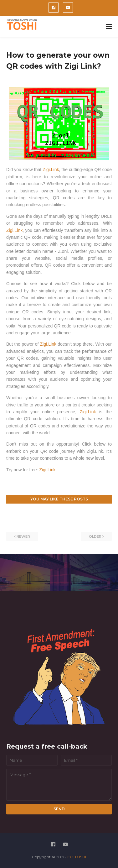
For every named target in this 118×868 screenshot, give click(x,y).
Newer (23, 536)
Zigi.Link (51, 170)
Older (95, 536)
